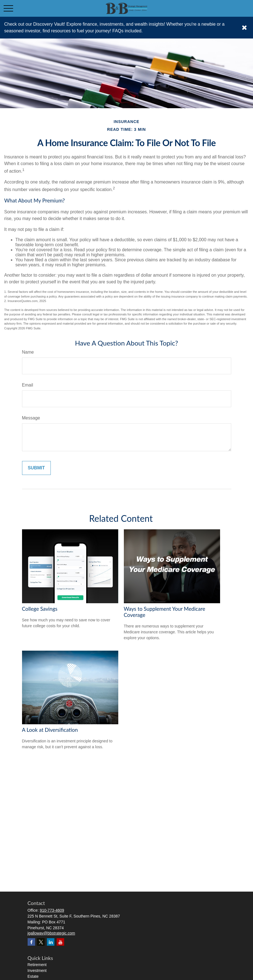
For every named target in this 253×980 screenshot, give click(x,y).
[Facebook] (31, 942)
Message (31, 418)
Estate (33, 976)
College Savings (40, 609)
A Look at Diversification (50, 730)
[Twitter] (41, 942)
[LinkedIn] (51, 942)
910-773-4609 (52, 910)
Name (28, 352)
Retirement (37, 965)
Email (28, 385)
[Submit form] (36, 468)
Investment (37, 971)
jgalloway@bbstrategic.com (51, 933)
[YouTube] (60, 942)
